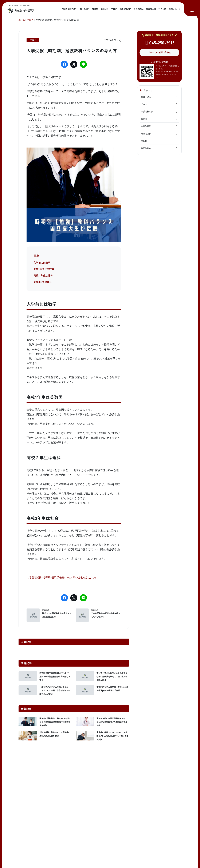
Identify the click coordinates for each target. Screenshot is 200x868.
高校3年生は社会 (43, 282)
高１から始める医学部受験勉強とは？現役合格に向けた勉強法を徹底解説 (112, 722)
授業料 (95, 9)
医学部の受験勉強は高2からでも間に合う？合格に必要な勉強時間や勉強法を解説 (55, 722)
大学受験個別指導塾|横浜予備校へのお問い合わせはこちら (62, 578)
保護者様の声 (125, 9)
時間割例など (159, 148)
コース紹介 (85, 9)
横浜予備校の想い (70, 9)
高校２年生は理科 (43, 276)
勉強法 (159, 119)
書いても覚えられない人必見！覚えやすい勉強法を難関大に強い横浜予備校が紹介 (112, 676)
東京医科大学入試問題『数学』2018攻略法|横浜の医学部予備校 (112, 689)
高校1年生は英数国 (44, 269)
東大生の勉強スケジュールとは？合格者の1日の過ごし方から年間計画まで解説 (113, 736)
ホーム (22, 20)
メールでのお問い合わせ (159, 52)
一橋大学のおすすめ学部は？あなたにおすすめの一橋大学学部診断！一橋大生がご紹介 (55, 691)
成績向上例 (151, 9)
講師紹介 (105, 9)
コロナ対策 (159, 97)
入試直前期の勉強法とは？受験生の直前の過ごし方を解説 (55, 734)
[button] (192, 8)
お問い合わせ (174, 9)
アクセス (162, 9)
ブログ (114, 9)
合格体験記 (139, 9)
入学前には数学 (42, 263)
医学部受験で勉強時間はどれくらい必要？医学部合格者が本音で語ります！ (55, 676)
